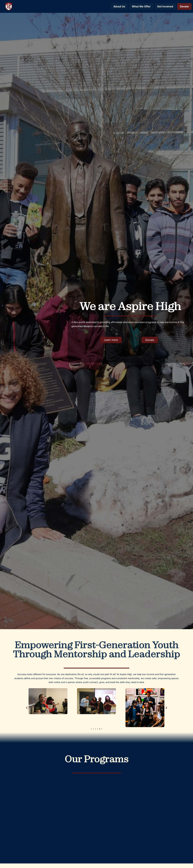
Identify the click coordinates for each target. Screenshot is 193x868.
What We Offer (141, 6)
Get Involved (165, 6)
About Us (119, 6)
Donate (184, 6)
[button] (27, 708)
